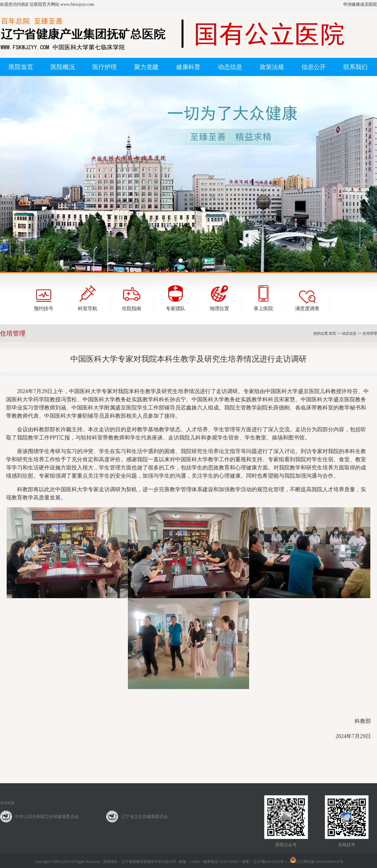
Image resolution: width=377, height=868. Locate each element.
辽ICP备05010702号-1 (270, 862)
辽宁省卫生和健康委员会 (145, 817)
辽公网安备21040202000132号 (317, 862)
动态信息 (349, 333)
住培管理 (370, 333)
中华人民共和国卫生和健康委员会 (47, 817)
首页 (332, 333)
